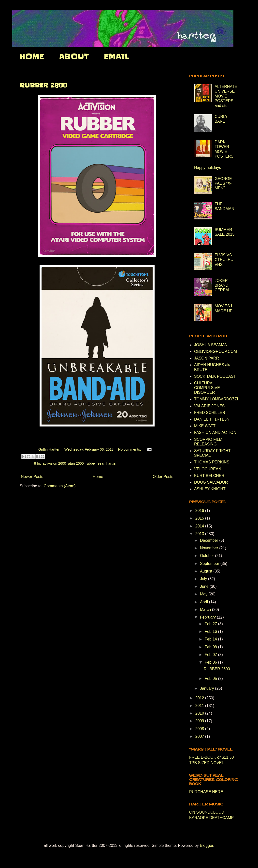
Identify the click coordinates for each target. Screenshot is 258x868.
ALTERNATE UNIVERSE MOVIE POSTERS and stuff (226, 96)
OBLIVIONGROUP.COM (215, 352)
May (204, 594)
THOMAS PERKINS (212, 462)
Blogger (206, 845)
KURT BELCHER (209, 476)
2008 (200, 729)
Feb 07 (211, 655)
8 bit (37, 463)
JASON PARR (207, 358)
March (206, 610)
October (208, 556)
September (210, 564)
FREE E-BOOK (203, 757)
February (208, 617)
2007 (200, 736)
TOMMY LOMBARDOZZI (216, 399)
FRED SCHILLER (210, 413)
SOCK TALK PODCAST (215, 376)
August (207, 571)
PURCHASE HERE (206, 792)
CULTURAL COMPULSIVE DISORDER (207, 388)
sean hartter (107, 463)
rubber (91, 463)
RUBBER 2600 (43, 85)
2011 (200, 706)
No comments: (130, 449)
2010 (200, 713)
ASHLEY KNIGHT (210, 489)
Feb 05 (211, 679)
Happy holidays (208, 168)
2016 (200, 511)
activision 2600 (54, 463)
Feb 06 (211, 662)
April (204, 602)
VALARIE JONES (209, 406)
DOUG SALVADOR (211, 482)
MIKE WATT (205, 426)
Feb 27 (211, 624)
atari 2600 (76, 463)
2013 (200, 534)
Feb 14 (211, 639)
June (205, 586)
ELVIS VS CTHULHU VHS (224, 260)
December (210, 540)
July (204, 579)
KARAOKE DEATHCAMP (211, 818)
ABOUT (74, 56)
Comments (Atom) (60, 486)
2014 (200, 526)
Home (98, 477)
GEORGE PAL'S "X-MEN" (223, 183)
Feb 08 (211, 647)
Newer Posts (32, 477)
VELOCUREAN (208, 469)
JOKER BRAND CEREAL (222, 285)
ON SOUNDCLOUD (207, 812)
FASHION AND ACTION (215, 433)
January (208, 688)
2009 (200, 721)
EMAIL (116, 56)
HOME (32, 56)
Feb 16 (211, 631)
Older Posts (163, 477)
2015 (200, 518)
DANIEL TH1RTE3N (212, 419)
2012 (200, 698)
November (210, 548)
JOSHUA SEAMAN (211, 345)
